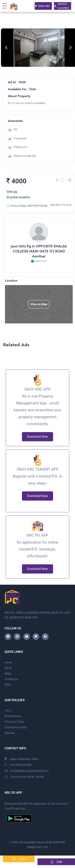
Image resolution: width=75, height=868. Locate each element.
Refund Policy (13, 716)
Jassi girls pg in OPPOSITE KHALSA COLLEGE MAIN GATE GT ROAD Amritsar (39, 251)
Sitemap (10, 733)
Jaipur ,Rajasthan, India (24, 759)
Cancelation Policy (16, 727)
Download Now (37, 437)
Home (8, 662)
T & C (8, 711)
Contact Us (11, 679)
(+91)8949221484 (20, 765)
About (8, 668)
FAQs (8, 685)
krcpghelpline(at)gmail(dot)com (30, 771)
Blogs (8, 674)
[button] (7, 48)
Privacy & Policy (14, 722)
